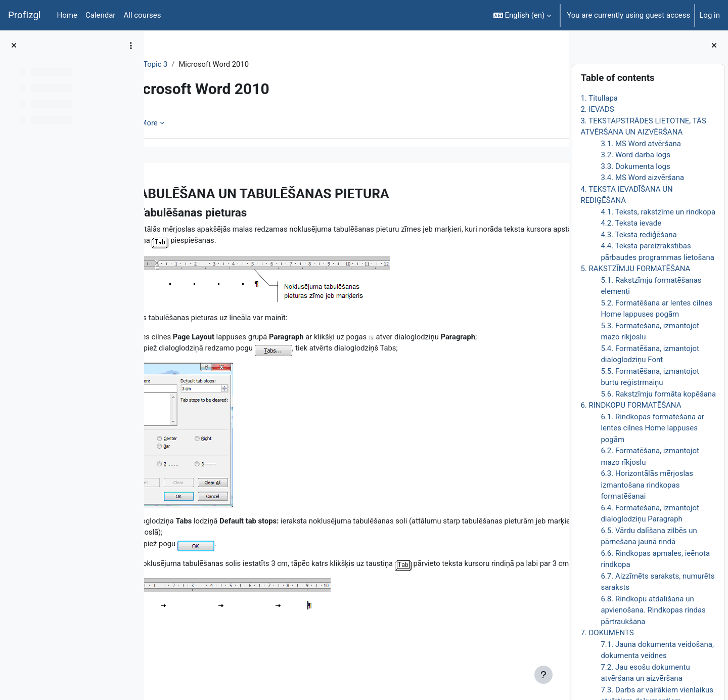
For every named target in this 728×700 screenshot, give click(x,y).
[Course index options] (131, 46)
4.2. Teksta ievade (631, 223)
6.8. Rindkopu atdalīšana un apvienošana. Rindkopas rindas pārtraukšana (653, 610)
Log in (710, 15)
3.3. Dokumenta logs (635, 166)
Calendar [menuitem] (101, 15)
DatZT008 (180, 64)
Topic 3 (221, 64)
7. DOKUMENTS (607, 633)
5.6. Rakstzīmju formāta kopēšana (658, 394)
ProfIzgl (25, 15)
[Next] (557, 191)
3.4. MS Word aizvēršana (642, 178)
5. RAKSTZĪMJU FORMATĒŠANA (635, 269)
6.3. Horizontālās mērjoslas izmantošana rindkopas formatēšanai (647, 485)
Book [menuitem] (180, 123)
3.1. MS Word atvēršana (641, 144)
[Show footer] (543, 675)
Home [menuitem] (67, 15)
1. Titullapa (599, 98)
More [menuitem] (214, 123)
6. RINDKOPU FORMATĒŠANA (631, 405)
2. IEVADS (597, 109)
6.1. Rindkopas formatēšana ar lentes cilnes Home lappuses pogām (652, 428)
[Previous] (155, 191)
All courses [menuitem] (142, 15)
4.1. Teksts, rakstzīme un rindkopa (658, 212)
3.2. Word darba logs (635, 155)
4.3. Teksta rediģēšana (639, 235)
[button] (522, 15)
